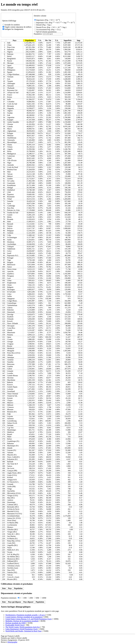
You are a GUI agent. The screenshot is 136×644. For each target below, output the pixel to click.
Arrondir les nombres (11, 25)
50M (36, 598)
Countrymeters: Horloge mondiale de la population (24, 617)
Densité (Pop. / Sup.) (43, 25)
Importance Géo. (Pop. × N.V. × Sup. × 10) (54, 23)
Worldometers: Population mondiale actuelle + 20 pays (25, 615)
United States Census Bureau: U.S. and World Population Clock (28, 619)
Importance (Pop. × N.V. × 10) (47, 20)
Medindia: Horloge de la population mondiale (22, 621)
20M (30, 598)
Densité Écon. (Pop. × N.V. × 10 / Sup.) (50, 27)
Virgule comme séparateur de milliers (17, 27)
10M (24, 598)
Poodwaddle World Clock (15, 625)
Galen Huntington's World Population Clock (21, 629)
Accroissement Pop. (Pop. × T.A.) (47, 30)
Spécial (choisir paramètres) (45, 32)
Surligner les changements (13, 29)
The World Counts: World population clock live (23, 627)
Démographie (12, 642)
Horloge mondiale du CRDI (15, 623)
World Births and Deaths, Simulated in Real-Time (23, 631)
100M (43, 598)
